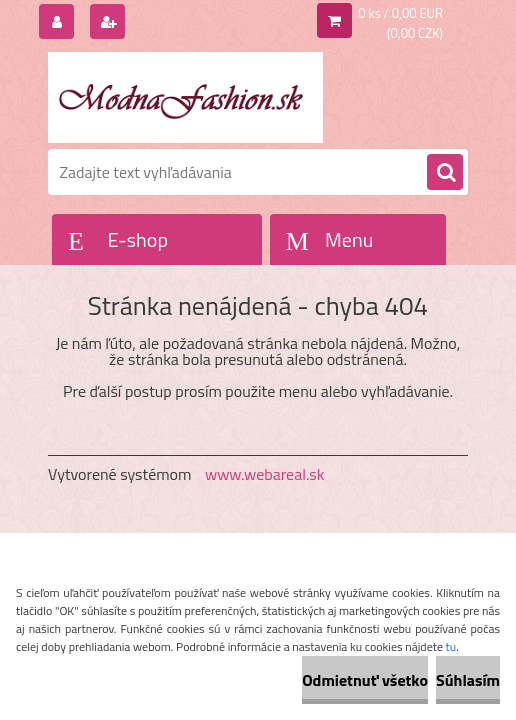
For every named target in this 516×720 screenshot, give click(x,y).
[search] (445, 173)
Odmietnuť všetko (365, 680)
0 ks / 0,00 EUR (400, 13)
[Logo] (185, 97)
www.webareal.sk (265, 474)
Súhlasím (468, 680)
